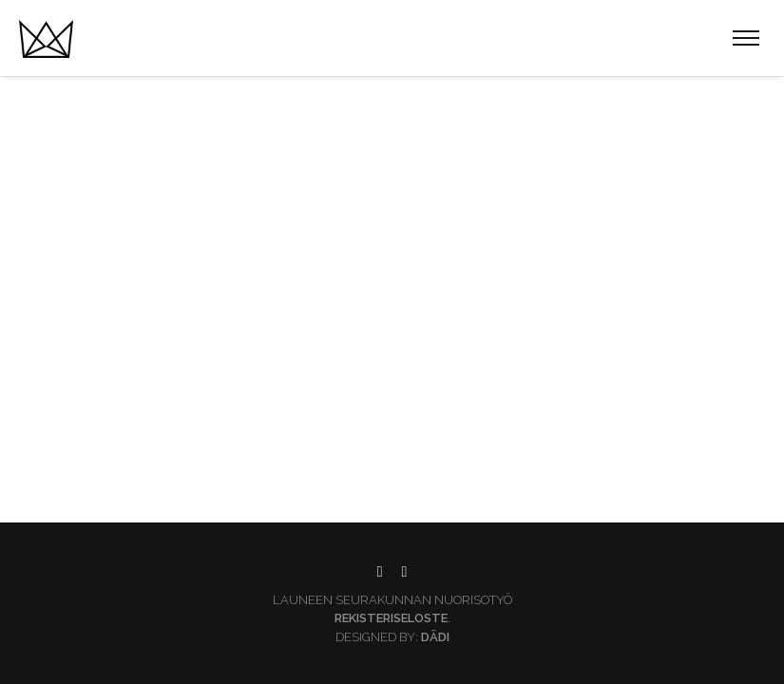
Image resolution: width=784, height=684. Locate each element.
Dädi (435, 637)
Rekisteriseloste (391, 618)
